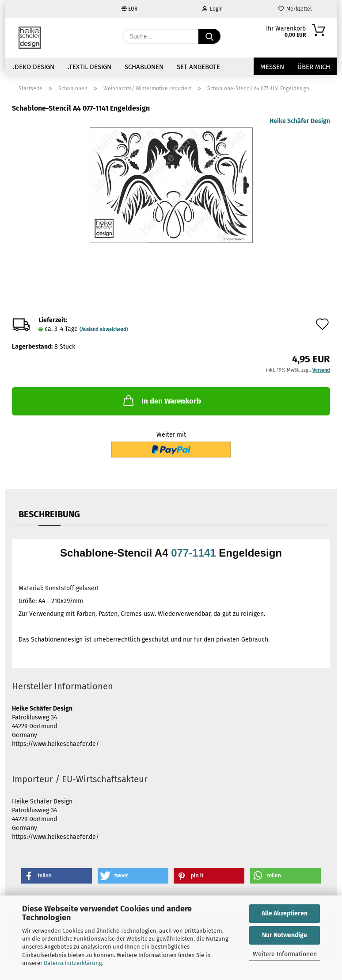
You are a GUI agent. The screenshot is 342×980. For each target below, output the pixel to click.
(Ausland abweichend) (104, 329)
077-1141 (193, 553)
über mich (314, 67)
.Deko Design (34, 67)
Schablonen (144, 67)
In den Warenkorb (161, 400)
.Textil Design (89, 67)
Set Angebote (198, 67)
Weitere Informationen (285, 954)
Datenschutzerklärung (73, 963)
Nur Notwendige (285, 935)
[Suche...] (209, 36)
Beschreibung (49, 514)
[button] (57, 876)
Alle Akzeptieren (285, 913)
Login (213, 9)
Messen (272, 67)
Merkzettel (295, 9)
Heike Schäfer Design (300, 121)
